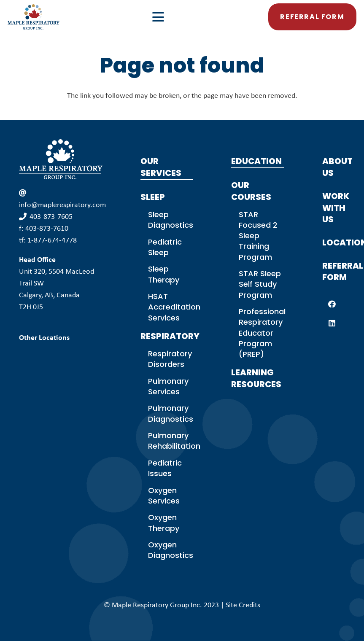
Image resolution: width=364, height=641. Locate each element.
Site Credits (243, 605)
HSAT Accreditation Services (174, 307)
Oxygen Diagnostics (171, 550)
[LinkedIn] (332, 323)
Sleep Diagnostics (171, 220)
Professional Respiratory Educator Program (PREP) (262, 333)
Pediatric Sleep (165, 247)
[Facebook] (332, 304)
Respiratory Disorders (170, 359)
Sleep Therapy (164, 274)
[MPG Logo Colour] (34, 17)
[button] (202, 17)
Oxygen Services (164, 496)
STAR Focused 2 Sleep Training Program (258, 236)
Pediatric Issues (165, 468)
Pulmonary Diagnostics (171, 413)
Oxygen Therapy (164, 522)
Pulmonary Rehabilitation (174, 441)
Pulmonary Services (168, 386)
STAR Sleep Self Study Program (260, 284)
